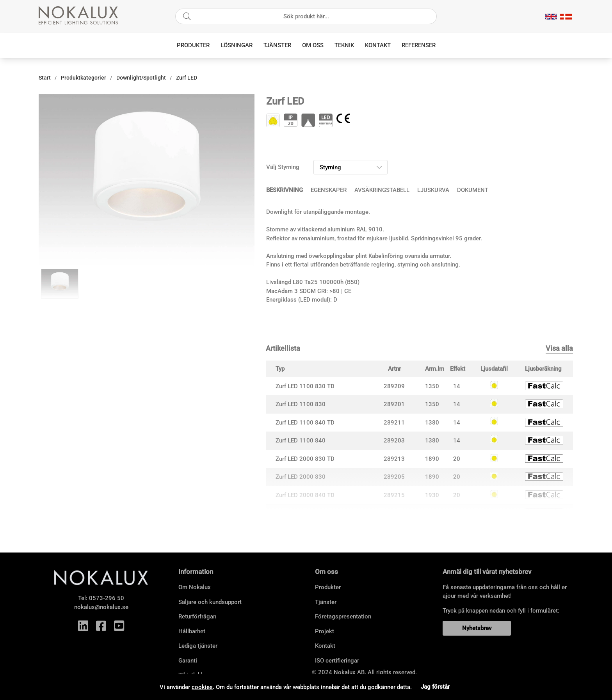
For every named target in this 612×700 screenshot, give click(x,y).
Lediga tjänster (198, 646)
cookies (202, 687)
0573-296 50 (107, 598)
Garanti (188, 661)
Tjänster (277, 45)
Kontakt (378, 45)
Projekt (325, 631)
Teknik (344, 45)
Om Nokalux (195, 587)
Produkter (193, 45)
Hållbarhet (192, 631)
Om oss (313, 45)
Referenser (419, 45)
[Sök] (306, 16)
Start (45, 78)
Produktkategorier (84, 78)
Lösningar (237, 45)
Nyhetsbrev (477, 628)
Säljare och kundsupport (210, 602)
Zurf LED (187, 78)
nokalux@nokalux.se (101, 607)
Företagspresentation (343, 616)
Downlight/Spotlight (141, 78)
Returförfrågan (197, 616)
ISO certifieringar (337, 661)
